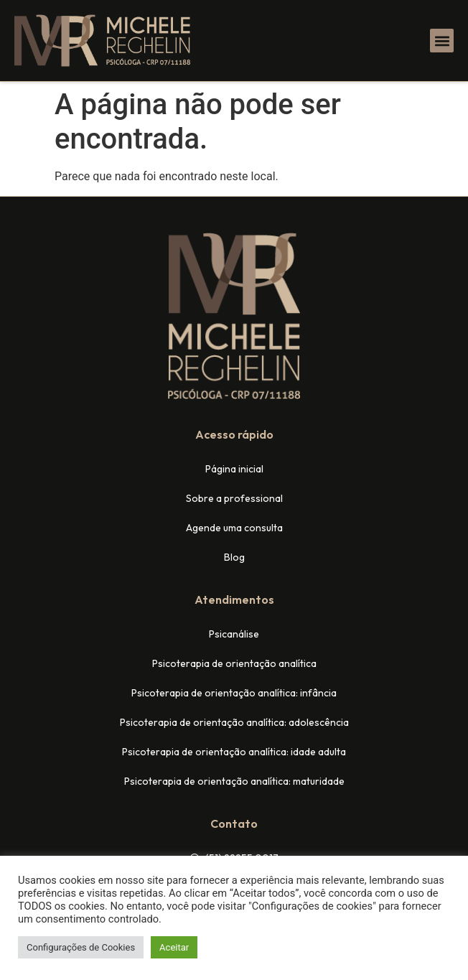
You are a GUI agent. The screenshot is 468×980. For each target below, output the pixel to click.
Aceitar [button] (174, 947)
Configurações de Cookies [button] (81, 947)
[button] (442, 41)
